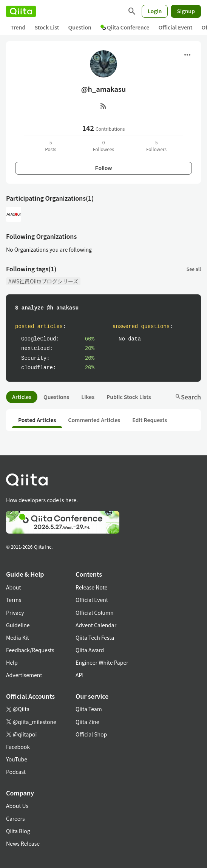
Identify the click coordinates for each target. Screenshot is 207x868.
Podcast (16, 772)
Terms (14, 600)
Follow (103, 168)
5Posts (51, 146)
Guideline (18, 625)
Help (12, 662)
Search (188, 397)
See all (194, 269)
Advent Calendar (96, 625)
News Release (23, 843)
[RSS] (103, 106)
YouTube (17, 759)
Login (155, 11)
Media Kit (18, 637)
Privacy (15, 613)
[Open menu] (187, 55)
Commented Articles (94, 420)
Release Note (91, 587)
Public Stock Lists (129, 397)
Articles (22, 397)
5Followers (156, 146)
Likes (88, 397)
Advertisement (24, 675)
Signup (186, 11)
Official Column (95, 613)
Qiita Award (90, 650)
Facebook (18, 747)
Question (80, 27)
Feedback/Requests (30, 650)
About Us (17, 806)
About (13, 587)
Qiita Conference (125, 27)
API (80, 675)
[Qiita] (21, 11)
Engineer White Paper (102, 662)
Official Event (175, 27)
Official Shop (91, 734)
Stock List (47, 27)
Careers (15, 818)
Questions (56, 397)
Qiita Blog (18, 831)
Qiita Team (89, 709)
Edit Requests (150, 420)
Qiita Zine (87, 722)
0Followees (103, 146)
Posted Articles (37, 420)
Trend (18, 27)
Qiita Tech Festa (95, 637)
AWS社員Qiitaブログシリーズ (43, 281)
